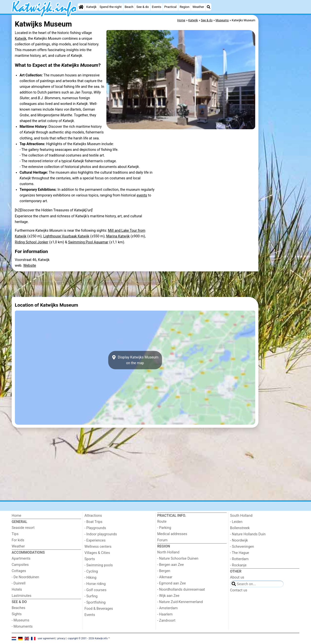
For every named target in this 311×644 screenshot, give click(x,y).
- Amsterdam (168, 608)
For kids (18, 540)
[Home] (81, 7)
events (142, 195)
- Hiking (91, 578)
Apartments (21, 559)
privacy (61, 638)
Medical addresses (172, 534)
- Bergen (164, 571)
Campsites (20, 565)
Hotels (17, 590)
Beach (129, 7)
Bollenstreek (240, 528)
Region (184, 7)
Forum (162, 540)
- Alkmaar (165, 577)
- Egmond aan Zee (171, 583)
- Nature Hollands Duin (248, 534)
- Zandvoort (166, 621)
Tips (15, 534)
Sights (17, 614)
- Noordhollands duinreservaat (181, 590)
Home (16, 516)
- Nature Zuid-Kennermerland (180, 602)
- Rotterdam (239, 559)
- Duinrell (19, 583)
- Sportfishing (95, 602)
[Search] (209, 7)
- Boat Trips (94, 522)
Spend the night (110, 7)
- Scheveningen (242, 547)
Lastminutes (21, 596)
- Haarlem (165, 614)
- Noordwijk (239, 540)
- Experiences (95, 540)
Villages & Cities (97, 553)
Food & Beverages (99, 609)
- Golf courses (96, 590)
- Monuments (22, 627)
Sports (90, 559)
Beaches (18, 608)
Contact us (239, 590)
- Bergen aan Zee (171, 565)
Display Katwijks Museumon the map (135, 360)
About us (237, 577)
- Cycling (91, 571)
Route (162, 522)
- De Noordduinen (25, 577)
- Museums (20, 620)
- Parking (164, 528)
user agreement (46, 638)
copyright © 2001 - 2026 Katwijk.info (88, 638)
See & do (143, 7)
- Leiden (236, 522)
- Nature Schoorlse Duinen (178, 559)
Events (156, 7)
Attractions (93, 516)
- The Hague (240, 553)
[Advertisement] (280, 129)
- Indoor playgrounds (101, 534)
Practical (170, 7)
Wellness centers (98, 547)
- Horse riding (95, 584)
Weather (198, 7)
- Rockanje (238, 565)
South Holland (241, 516)
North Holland (168, 552)
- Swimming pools (99, 565)
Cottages (19, 571)
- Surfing (91, 596)
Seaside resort (23, 528)
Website (30, 266)
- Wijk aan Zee (168, 596)
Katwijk (91, 7)
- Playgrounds (95, 528)
